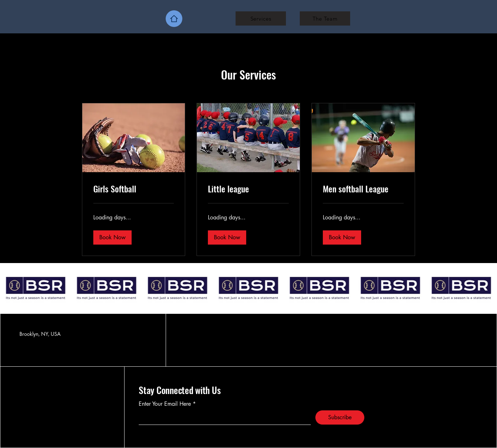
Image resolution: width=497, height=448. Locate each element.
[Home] (174, 19)
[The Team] (325, 18)
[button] (112, 237)
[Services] (261, 18)
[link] (134, 189)
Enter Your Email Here (165, 404)
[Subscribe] (340, 417)
